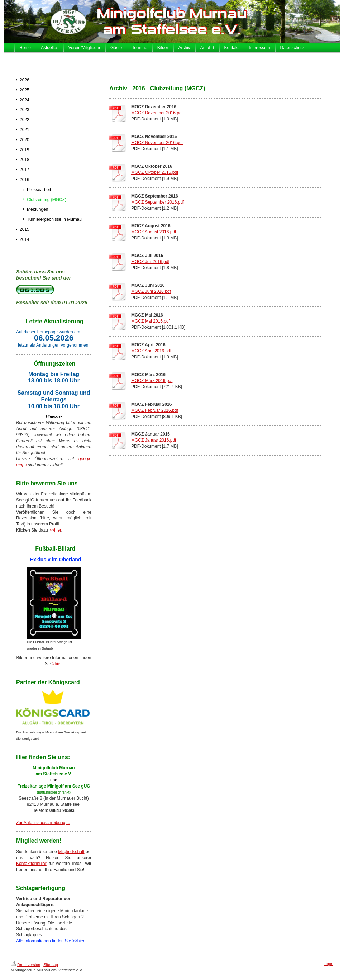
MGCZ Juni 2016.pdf (151, 291)
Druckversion (25, 965)
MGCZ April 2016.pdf (151, 351)
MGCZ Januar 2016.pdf (154, 440)
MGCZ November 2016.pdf (157, 143)
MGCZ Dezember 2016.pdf (157, 113)
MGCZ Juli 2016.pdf (150, 262)
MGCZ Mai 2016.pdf (150, 321)
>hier (57, 664)
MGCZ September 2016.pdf (157, 202)
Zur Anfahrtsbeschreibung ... (43, 823)
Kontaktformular (31, 864)
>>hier (55, 530)
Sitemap (51, 965)
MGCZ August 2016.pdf (154, 232)
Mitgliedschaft (71, 852)
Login (328, 964)
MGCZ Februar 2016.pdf (155, 410)
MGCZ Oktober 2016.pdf (155, 172)
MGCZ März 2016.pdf (152, 381)
